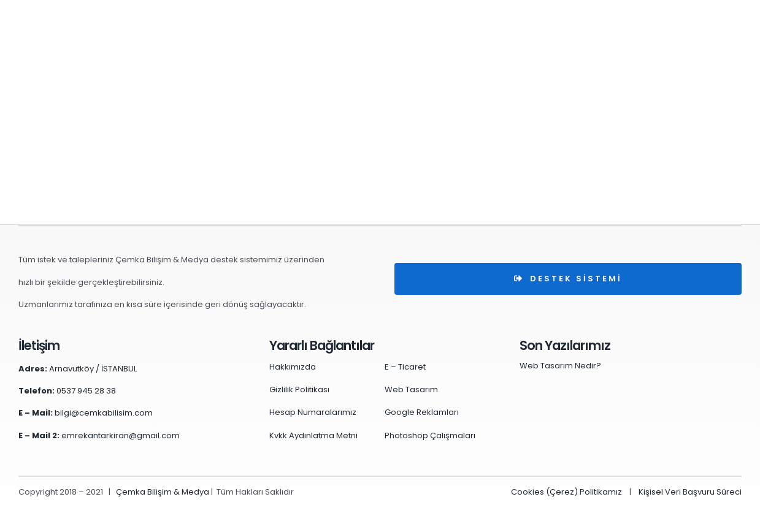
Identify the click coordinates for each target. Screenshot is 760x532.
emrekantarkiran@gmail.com (121, 435)
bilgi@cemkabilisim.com (104, 413)
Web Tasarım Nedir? (560, 366)
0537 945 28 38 (86, 391)
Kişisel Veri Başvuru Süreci (690, 492)
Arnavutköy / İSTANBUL (93, 369)
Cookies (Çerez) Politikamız (566, 492)
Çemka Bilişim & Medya (163, 492)
